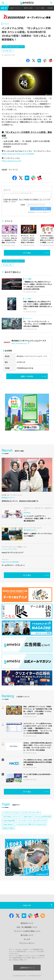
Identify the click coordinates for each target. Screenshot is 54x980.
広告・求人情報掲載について (27, 927)
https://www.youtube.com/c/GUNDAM (18, 154)
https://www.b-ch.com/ (12, 161)
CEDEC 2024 (28, 821)
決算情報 (50, 8)
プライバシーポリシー (27, 943)
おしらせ (27, 939)
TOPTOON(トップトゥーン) (12, 821)
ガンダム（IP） (8, 51)
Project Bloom (8, 829)
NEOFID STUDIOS (8, 833)
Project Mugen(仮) (9, 825)
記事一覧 (4, 8)
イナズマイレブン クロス (11, 817)
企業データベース (15, 8)
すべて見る (27, 258)
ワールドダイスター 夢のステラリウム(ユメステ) (31, 829)
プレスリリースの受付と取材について (27, 931)
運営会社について (27, 923)
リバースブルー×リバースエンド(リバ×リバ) (32, 825)
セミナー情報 (40, 8)
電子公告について (27, 935)
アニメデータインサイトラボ (31, 817)
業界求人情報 (28, 8)
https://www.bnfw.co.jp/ (20, 348)
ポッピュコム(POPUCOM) (43, 821)
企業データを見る (27, 381)
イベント (6, 24)
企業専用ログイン (27, 968)
